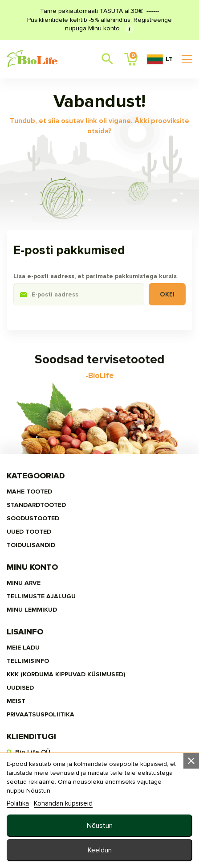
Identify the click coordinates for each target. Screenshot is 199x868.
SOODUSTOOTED (33, 518)
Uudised (20, 688)
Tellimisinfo (28, 661)
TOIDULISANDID (31, 545)
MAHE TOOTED (29, 492)
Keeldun (100, 850)
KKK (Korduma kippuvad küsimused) (66, 674)
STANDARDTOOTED (36, 505)
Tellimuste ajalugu (41, 596)
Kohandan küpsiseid (63, 803)
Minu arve (24, 583)
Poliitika (18, 803)
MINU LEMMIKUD (32, 610)
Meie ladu (23, 648)
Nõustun (100, 826)
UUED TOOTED (29, 532)
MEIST (16, 701)
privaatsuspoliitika (41, 714)
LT (160, 59)
